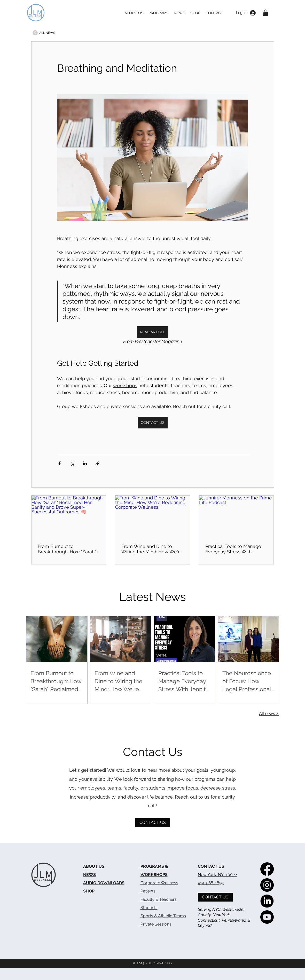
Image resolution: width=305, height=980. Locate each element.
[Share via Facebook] (60, 463)
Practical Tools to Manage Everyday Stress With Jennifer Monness (233, 549)
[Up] (35, 33)
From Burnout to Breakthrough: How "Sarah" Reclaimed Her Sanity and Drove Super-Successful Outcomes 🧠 (67, 549)
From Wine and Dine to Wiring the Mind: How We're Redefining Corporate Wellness (152, 549)
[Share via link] (97, 463)
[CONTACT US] (153, 823)
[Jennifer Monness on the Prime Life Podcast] (236, 516)
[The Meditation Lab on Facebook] (267, 869)
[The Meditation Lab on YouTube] (267, 917)
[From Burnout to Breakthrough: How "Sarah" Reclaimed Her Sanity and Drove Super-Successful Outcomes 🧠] (69, 516)
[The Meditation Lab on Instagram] (267, 885)
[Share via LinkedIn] (85, 463)
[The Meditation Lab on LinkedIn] (267, 901)
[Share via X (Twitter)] (72, 463)
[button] (266, 13)
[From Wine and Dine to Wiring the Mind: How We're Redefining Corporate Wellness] (152, 516)
